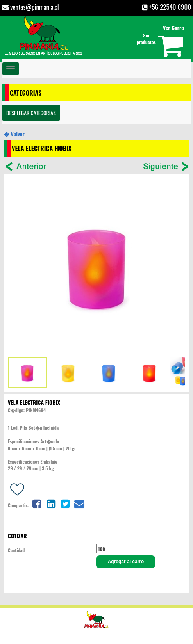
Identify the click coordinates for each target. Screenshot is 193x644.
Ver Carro (173, 28)
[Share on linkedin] (51, 503)
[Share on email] (79, 503)
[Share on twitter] (65, 503)
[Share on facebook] (37, 503)
